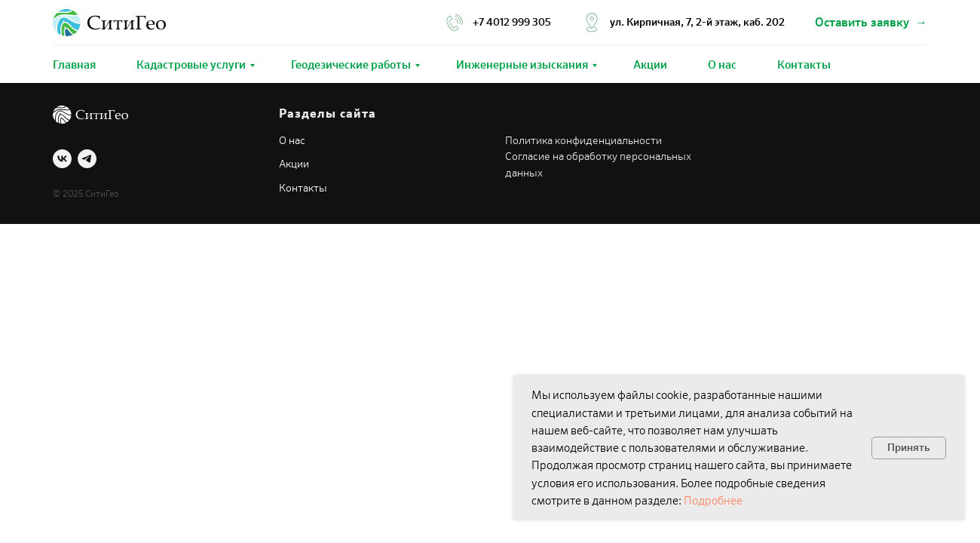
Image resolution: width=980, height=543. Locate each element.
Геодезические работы (351, 65)
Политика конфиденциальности (583, 140)
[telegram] (87, 159)
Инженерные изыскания (522, 65)
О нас (722, 65)
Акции (650, 65)
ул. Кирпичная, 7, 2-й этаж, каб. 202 (697, 22)
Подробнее (713, 500)
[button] (871, 23)
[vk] (62, 159)
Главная (74, 65)
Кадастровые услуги (191, 65)
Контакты (804, 65)
